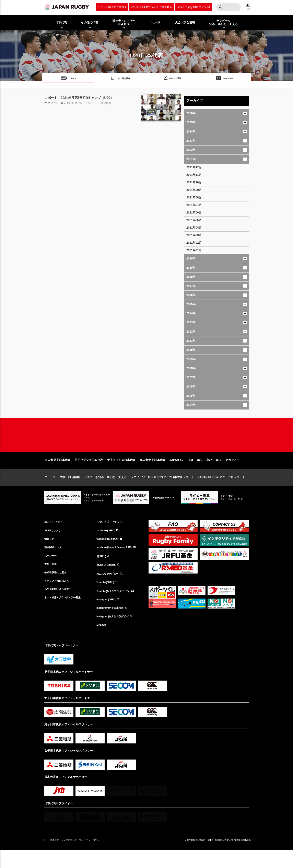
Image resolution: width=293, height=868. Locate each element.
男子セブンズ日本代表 (89, 473)
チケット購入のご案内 (111, 7)
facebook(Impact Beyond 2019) (117, 562)
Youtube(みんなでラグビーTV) (116, 606)
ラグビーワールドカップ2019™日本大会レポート (162, 490)
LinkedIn (102, 642)
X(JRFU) (102, 571)
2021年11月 (194, 175)
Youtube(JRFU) (107, 598)
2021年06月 (194, 212)
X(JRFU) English (108, 580)
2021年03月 (194, 235)
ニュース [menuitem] (155, 22)
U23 (190, 473)
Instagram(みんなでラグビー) (116, 633)
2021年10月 (194, 182)
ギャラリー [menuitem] (228, 79)
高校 (209, 473)
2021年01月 (194, 250)
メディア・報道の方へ (59, 598)
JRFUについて (54, 544)
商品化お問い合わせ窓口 (60, 606)
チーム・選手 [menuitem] (175, 79)
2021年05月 (194, 220)
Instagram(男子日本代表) (113, 624)
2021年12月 (194, 167)
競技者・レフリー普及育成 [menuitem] (124, 22)
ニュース (50, 490)
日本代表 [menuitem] (61, 22)
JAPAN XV (177, 473)
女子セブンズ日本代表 (121, 473)
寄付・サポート (54, 580)
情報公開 (50, 553)
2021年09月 (194, 190)
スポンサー (51, 571)
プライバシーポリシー (104, 858)
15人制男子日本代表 (57, 473)
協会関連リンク (54, 562)
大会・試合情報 (70, 490)
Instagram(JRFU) (108, 615)
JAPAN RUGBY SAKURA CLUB (150, 7)
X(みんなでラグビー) (110, 589)
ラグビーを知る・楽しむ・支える (105, 490)
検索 (220, 7)
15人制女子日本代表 (153, 473)
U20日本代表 (62, 35)
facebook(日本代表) (109, 553)
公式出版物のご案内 (57, 589)
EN (248, 9)
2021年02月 (194, 243)
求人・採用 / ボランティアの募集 (66, 615)
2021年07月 (194, 205)
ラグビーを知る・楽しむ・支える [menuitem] (223, 22)
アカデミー (232, 473)
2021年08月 (194, 197)
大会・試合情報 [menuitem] (185, 22)
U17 (219, 473)
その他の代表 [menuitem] (90, 22)
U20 (200, 473)
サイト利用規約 (54, 858)
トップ (46, 35)
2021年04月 (194, 228)
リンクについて (77, 858)
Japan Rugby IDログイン (192, 7)
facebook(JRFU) (107, 544)
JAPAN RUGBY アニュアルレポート (221, 490)
